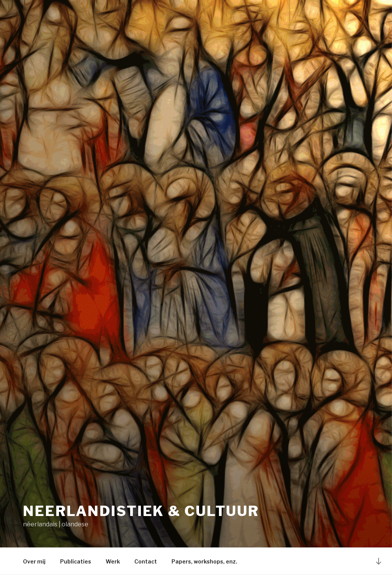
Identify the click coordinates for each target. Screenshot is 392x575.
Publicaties (76, 561)
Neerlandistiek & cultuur (141, 511)
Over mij (34, 561)
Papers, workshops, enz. (204, 561)
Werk (113, 561)
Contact (146, 561)
